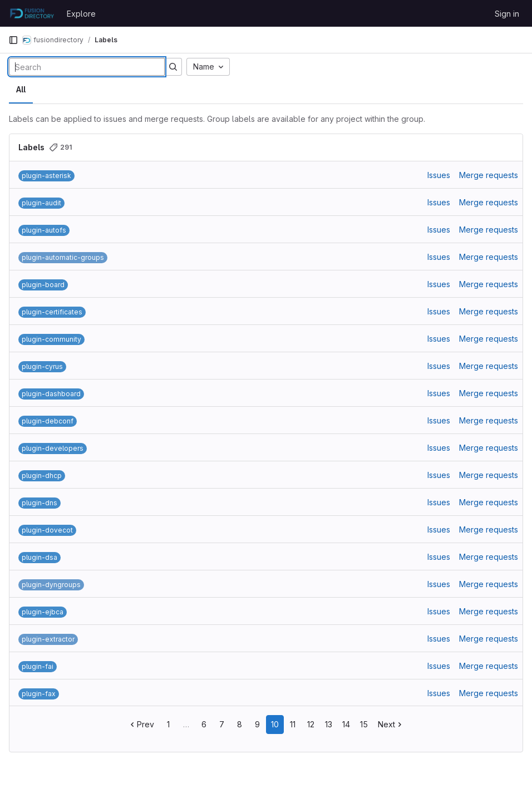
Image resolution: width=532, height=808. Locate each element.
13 (329, 724)
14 (346, 724)
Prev (141, 724)
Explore (81, 14)
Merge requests (489, 175)
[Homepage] (32, 13)
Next (391, 724)
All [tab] (21, 89)
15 (364, 724)
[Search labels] (87, 67)
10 (275, 724)
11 (293, 724)
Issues (439, 175)
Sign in (507, 14)
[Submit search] (173, 67)
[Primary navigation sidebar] (13, 40)
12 (311, 724)
